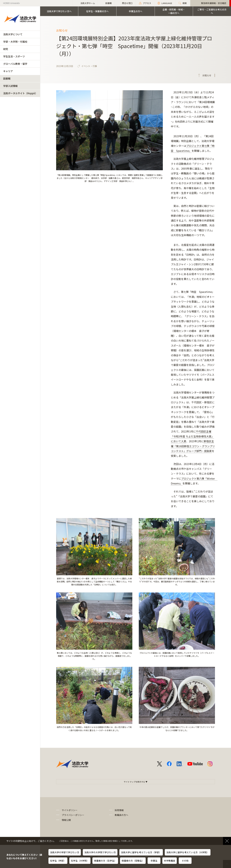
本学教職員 (170, 861)
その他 (185, 861)
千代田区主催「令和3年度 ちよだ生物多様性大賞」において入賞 (192, 436)
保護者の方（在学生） (105, 861)
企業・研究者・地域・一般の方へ (174, 11)
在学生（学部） (58, 861)
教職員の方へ (121, 815)
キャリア (8, 71)
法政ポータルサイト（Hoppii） (20, 93)
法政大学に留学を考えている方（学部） (141, 852)
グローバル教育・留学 (15, 64)
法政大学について (13, 34)
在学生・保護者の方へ (97, 11)
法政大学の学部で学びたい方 (65, 852)
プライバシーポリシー (73, 815)
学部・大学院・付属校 (15, 42)
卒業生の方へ (136, 11)
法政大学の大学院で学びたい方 (100, 852)
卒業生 (154, 861)
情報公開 (66, 820)
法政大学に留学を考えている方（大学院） (188, 852)
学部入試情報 (10, 86)
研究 (6, 49)
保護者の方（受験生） (133, 861)
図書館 (7, 78)
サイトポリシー (70, 810)
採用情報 (119, 810)
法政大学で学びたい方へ (59, 11)
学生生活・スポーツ (14, 56)
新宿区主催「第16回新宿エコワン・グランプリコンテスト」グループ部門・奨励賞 (193, 446)
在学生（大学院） (80, 861)
